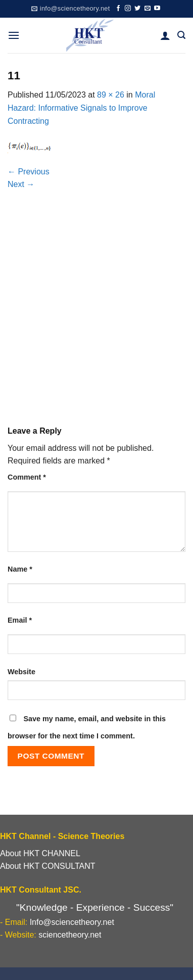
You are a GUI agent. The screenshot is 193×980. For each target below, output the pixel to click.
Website (21, 672)
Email (20, 620)
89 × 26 (111, 95)
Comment (27, 477)
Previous (29, 172)
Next (21, 184)
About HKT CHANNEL (40, 853)
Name (20, 569)
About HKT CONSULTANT (48, 866)
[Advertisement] (96, 313)
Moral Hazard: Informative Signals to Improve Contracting (81, 108)
